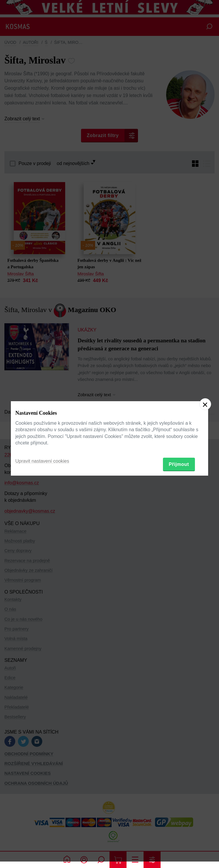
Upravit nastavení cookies (42, 461)
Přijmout (179, 464)
